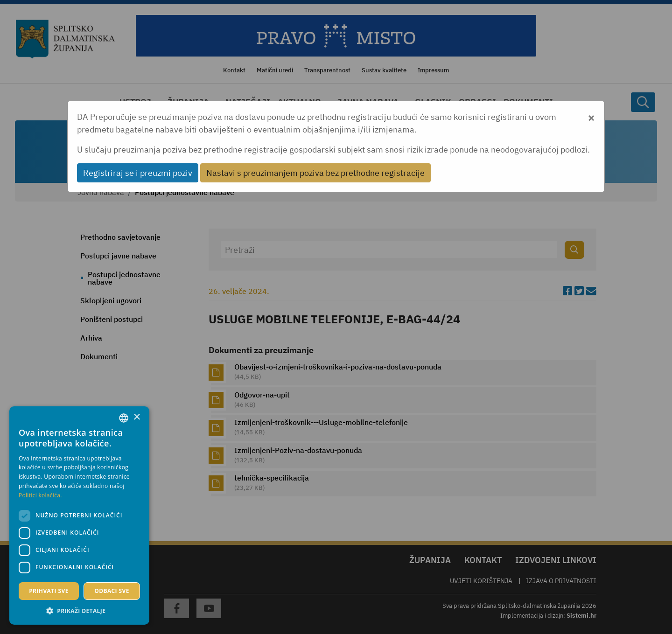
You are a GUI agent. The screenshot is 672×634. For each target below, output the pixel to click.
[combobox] (124, 418)
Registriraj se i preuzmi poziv (138, 173)
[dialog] (79, 516)
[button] (79, 611)
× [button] (136, 417)
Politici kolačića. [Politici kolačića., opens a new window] (40, 495)
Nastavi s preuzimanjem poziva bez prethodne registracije (315, 173)
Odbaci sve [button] (112, 591)
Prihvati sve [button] (49, 591)
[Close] (591, 117)
